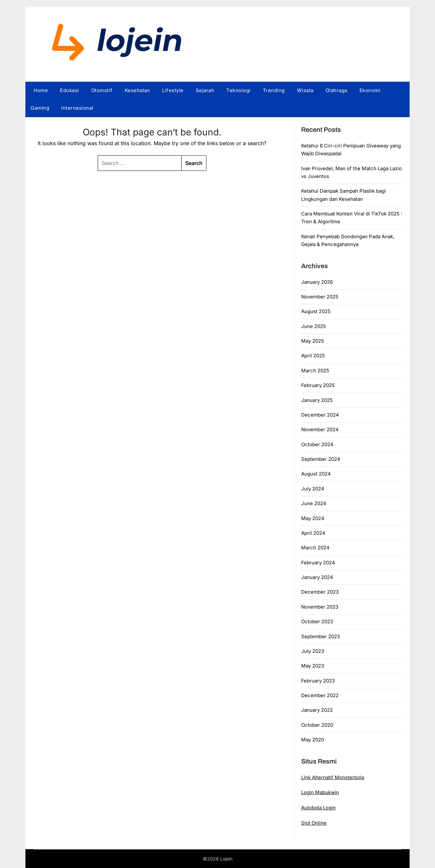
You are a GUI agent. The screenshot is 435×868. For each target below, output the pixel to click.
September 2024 (321, 459)
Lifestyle (173, 90)
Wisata (305, 90)
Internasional (77, 108)
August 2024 (316, 474)
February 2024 (318, 563)
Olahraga (337, 90)
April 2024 (313, 533)
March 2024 (315, 548)
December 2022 (320, 695)
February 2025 (318, 385)
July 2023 (313, 651)
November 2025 (320, 297)
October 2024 (317, 444)
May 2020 (313, 740)
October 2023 (317, 621)
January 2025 (317, 400)
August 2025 (316, 311)
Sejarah (205, 90)
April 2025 (313, 356)
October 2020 (317, 725)
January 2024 (317, 577)
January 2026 (317, 282)
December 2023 (320, 592)
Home (41, 90)
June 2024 (314, 503)
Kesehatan (138, 90)
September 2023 (321, 636)
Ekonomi (370, 90)
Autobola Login (318, 808)
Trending (274, 90)
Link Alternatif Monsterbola (333, 777)
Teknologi (239, 90)
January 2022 (317, 710)
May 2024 (313, 518)
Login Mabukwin (320, 792)
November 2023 (320, 607)
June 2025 (314, 326)
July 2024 (313, 489)
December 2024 (320, 415)
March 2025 (315, 371)
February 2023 (318, 681)
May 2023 (313, 666)
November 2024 (320, 429)
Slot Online (314, 823)
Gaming (40, 108)
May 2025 (313, 341)
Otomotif (102, 90)
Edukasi (70, 90)
